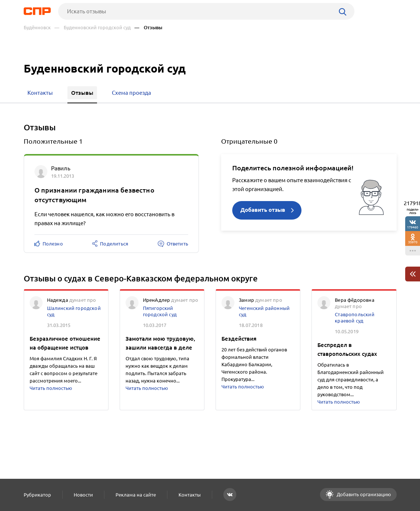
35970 (413, 242)
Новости (83, 495)
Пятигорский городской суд (160, 311)
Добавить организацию (363, 494)
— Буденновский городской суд (93, 28)
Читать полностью (51, 388)
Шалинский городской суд (74, 311)
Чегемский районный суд (264, 311)
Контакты (190, 495)
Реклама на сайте (136, 495)
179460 (413, 227)
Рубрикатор (37, 495)
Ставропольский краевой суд (354, 318)
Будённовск (37, 28)
